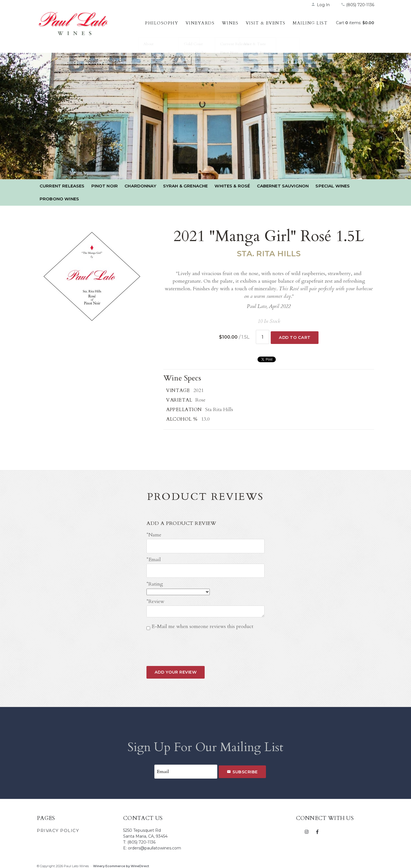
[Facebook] (317, 828)
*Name (154, 534)
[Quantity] (263, 336)
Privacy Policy (58, 827)
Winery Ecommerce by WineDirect (121, 863)
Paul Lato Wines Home (73, 30)
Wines (230, 23)
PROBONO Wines (59, 199)
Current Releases (62, 186)
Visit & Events (266, 23)
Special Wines (333, 186)
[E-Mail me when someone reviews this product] (148, 626)
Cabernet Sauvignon (283, 186)
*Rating (155, 582)
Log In (320, 5)
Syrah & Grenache (185, 186)
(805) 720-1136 (358, 5)
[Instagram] (307, 828)
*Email (154, 558)
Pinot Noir (105, 186)
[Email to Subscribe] (186, 769)
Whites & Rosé (232, 186)
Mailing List (310, 23)
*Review (155, 599)
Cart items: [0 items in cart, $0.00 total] (355, 23)
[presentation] (189, 642)
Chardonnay (140, 186)
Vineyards (200, 23)
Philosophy (162, 23)
